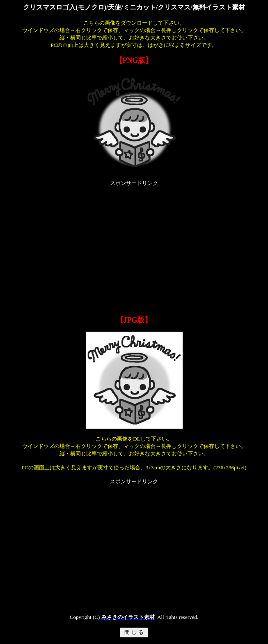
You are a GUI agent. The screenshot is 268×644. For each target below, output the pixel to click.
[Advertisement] (136, 245)
